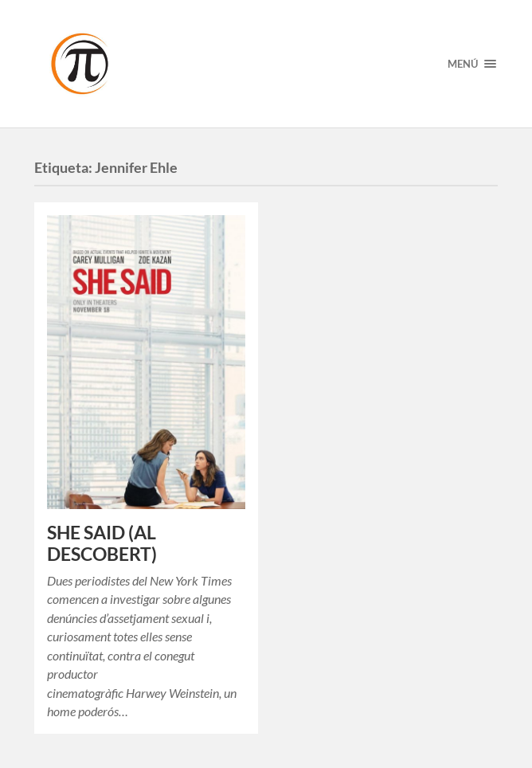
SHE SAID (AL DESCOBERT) (102, 543)
